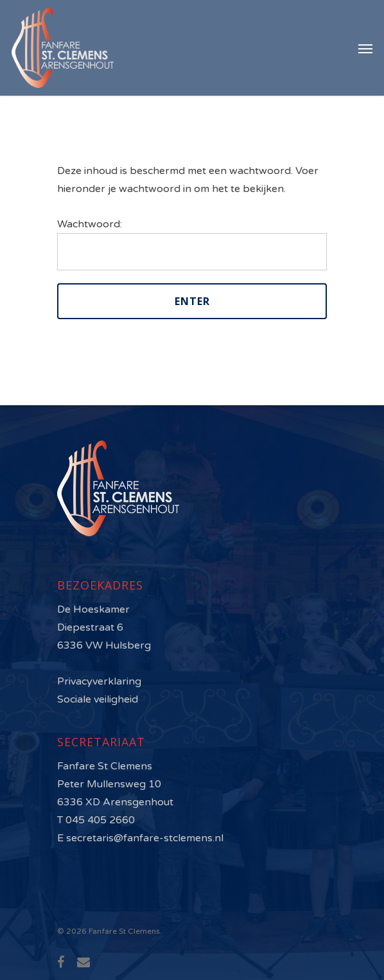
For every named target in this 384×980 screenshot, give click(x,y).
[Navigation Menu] (365, 48)
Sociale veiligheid (98, 699)
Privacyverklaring (99, 681)
